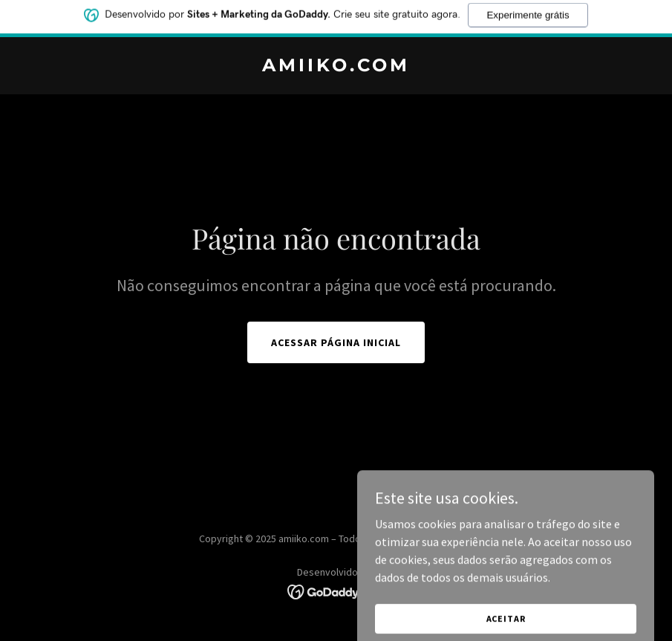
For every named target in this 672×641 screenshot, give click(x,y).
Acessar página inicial (336, 342)
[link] (336, 67)
